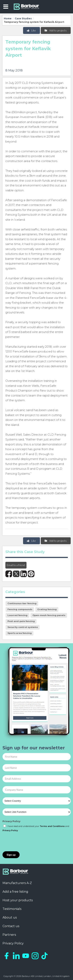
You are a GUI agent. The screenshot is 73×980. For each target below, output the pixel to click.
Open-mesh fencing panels (49, 615)
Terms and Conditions (52, 826)
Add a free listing (15, 892)
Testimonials (12, 909)
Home (8, 18)
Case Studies (23, 18)
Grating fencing (47, 609)
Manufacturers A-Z (17, 883)
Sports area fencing (20, 633)
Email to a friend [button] (16, 565)
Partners (9, 935)
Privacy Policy (11, 821)
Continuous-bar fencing (22, 603)
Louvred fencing (17, 615)
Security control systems (23, 627)
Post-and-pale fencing (21, 621)
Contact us (11, 926)
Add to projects (55, 30)
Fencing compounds (20, 609)
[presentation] (32, 842)
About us (10, 917)
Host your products (18, 900)
